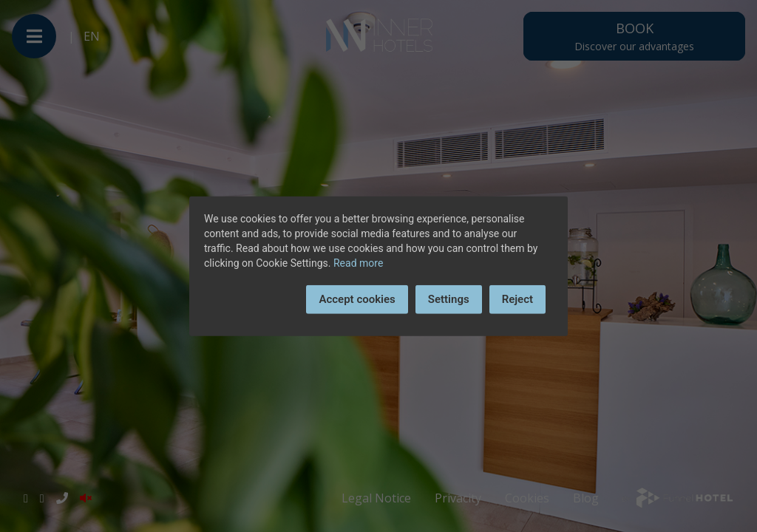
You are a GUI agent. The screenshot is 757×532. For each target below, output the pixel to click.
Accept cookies (357, 299)
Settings (449, 299)
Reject (517, 299)
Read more (358, 263)
